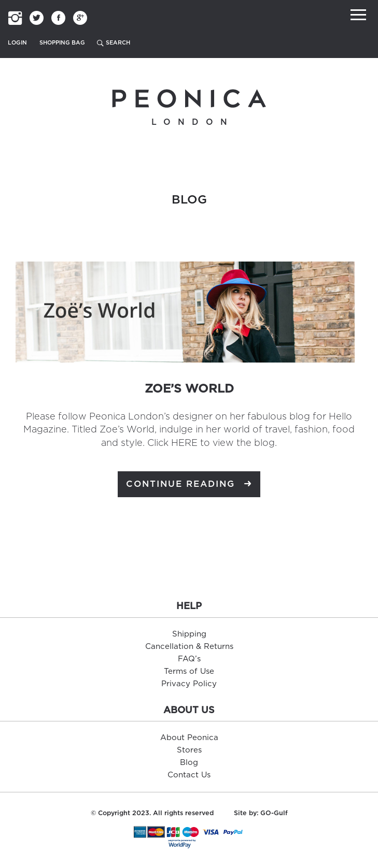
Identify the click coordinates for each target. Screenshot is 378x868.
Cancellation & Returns (189, 647)
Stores (189, 750)
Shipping (189, 634)
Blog (189, 763)
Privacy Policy (189, 684)
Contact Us (189, 775)
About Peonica (189, 738)
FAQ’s (189, 659)
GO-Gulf (274, 813)
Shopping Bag (62, 43)
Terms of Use (189, 671)
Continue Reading (189, 484)
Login (17, 43)
